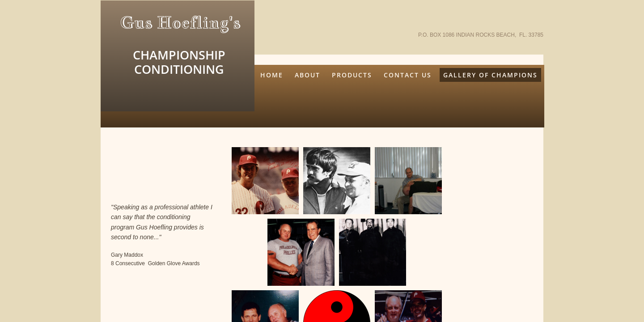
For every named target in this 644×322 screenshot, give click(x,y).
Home (272, 75)
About (307, 75)
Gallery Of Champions (490, 75)
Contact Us (408, 75)
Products (352, 75)
